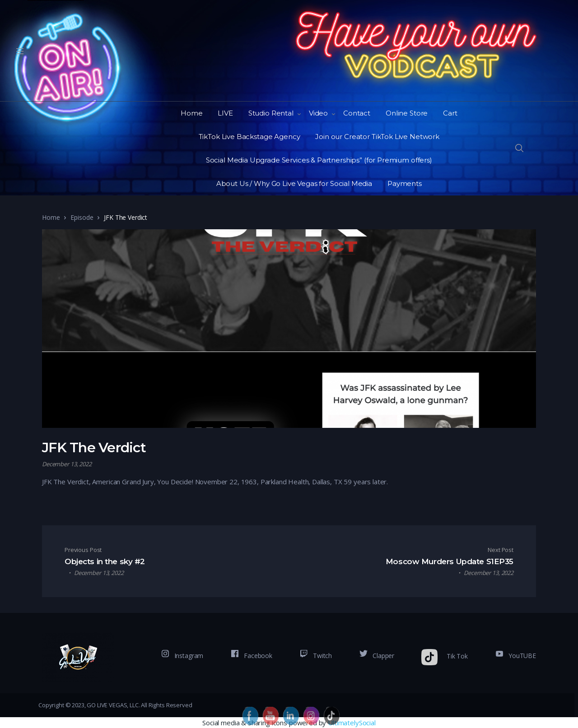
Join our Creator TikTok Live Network (377, 137)
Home (191, 113)
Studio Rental (271, 113)
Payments (405, 183)
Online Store (407, 113)
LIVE (225, 113)
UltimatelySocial (352, 723)
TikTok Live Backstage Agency (249, 137)
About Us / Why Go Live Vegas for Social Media (294, 183)
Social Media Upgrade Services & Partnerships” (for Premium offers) (319, 160)
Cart (450, 113)
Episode (82, 217)
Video (318, 113)
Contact (357, 113)
